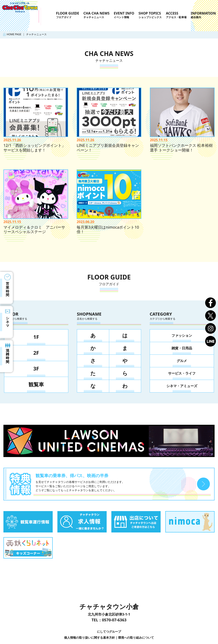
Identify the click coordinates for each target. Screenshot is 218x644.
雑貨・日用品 (182, 348)
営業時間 (7, 289)
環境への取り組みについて (136, 637)
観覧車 (36, 384)
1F (36, 337)
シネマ (7, 322)
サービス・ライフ (182, 373)
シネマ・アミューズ (182, 386)
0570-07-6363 (114, 620)
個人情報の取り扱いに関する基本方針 (90, 637)
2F (36, 353)
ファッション (182, 335)
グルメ (182, 361)
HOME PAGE (14, 34)
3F (36, 368)
